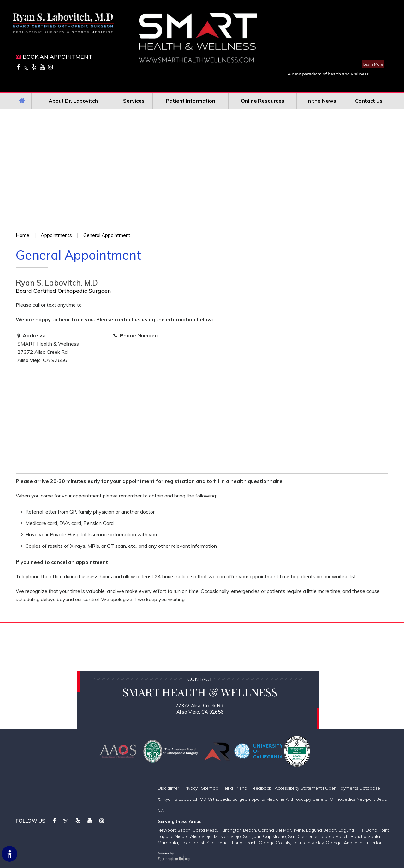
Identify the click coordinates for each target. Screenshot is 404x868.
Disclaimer (169, 788)
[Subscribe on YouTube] (42, 67)
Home (22, 101)
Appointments (56, 235)
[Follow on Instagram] (50, 67)
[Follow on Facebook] (18, 67)
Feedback (261, 788)
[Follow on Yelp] (34, 67)
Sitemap (210, 788)
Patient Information (191, 101)
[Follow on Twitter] (26, 67)
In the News (321, 101)
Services (134, 101)
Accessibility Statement (298, 788)
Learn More (373, 64)
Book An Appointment (57, 57)
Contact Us (369, 101)
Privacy (190, 788)
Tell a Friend (235, 788)
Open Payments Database (353, 788)
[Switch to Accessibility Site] (9, 854)
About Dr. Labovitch (73, 101)
